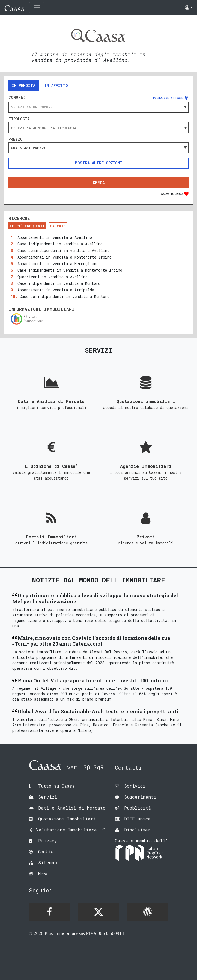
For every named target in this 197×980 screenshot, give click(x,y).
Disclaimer (137, 830)
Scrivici (135, 786)
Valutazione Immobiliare (71, 830)
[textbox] (98, 107)
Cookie (46, 852)
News (43, 873)
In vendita (24, 85)
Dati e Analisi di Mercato (72, 808)
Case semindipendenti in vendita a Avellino (63, 250)
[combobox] (98, 107)
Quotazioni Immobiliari (67, 819)
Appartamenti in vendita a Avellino (55, 237)
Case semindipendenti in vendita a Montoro (65, 296)
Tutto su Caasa (56, 786)
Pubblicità (138, 808)
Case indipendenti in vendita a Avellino (60, 244)
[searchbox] (98, 128)
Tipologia (19, 119)
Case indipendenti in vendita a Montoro (59, 283)
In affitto (56, 85)
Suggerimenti (140, 797)
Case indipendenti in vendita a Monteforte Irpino (70, 270)
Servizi (48, 797)
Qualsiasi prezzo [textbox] (29, 148)
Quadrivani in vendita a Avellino (53, 277)
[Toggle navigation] (37, 8)
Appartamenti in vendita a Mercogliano (58, 264)
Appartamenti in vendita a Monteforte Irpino (65, 257)
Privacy (48, 841)
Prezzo (16, 139)
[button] (189, 8)
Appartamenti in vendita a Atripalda (56, 290)
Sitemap (48, 862)
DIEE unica (137, 819)
